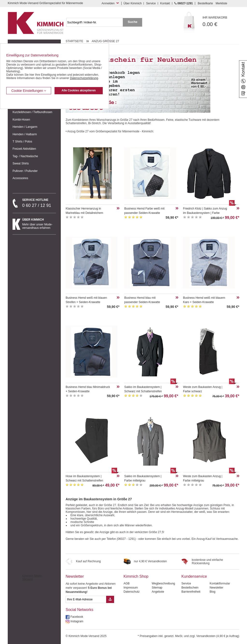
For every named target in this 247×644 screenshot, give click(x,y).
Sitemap (157, 588)
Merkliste (221, 3)
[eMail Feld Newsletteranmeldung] (86, 599)
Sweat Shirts (21, 163)
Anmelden (108, 3)
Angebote (158, 592)
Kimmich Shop (136, 576)
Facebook (77, 617)
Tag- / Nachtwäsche (25, 156)
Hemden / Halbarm (25, 134)
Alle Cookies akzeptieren (79, 90)
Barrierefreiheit (191, 592)
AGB (127, 583)
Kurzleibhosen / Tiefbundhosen (32, 112)
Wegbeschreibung (163, 583)
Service (151, 3)
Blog (213, 592)
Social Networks (79, 610)
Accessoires (20, 178)
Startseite (74, 41)
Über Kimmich (133, 3)
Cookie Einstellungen (29, 91)
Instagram (77, 621)
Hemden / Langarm (25, 127)
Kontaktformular (220, 583)
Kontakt (165, 3)
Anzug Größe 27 (105, 41)
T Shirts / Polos (22, 142)
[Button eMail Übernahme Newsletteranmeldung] (110, 599)
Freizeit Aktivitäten (24, 149)
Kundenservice (194, 576)
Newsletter (75, 576)
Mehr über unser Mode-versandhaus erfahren (39, 224)
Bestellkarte (205, 3)
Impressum (131, 588)
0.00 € (221, 22)
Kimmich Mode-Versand (32, 577)
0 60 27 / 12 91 (39, 203)
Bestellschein (190, 588)
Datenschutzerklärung (84, 78)
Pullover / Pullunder (25, 171)
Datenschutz (132, 592)
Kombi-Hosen (21, 120)
